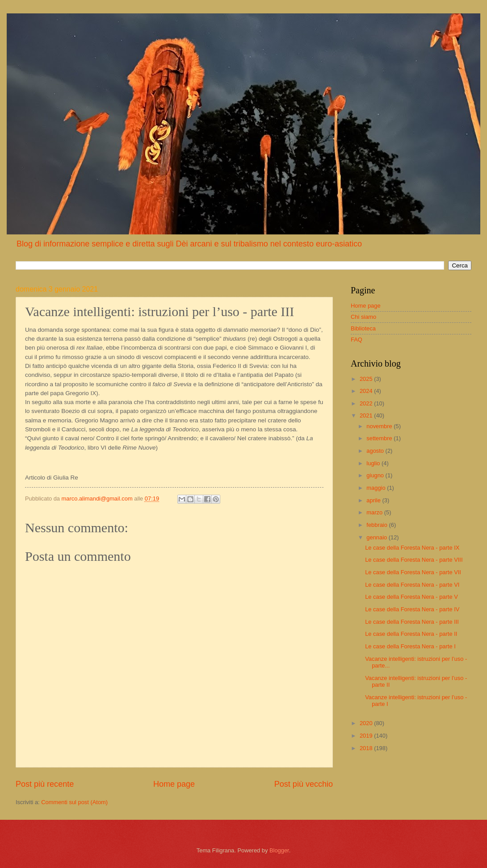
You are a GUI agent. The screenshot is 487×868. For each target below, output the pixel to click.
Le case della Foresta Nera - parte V (411, 597)
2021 (367, 415)
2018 (367, 748)
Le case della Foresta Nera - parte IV (412, 609)
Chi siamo (363, 317)
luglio (374, 463)
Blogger (279, 850)
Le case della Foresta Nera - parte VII (413, 572)
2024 (367, 391)
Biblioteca (363, 328)
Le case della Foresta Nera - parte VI (412, 585)
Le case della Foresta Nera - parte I (410, 646)
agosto (376, 451)
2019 (367, 736)
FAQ (357, 340)
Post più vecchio (304, 784)
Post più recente (45, 784)
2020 (367, 723)
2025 (367, 379)
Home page (174, 784)
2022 (367, 403)
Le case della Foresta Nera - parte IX (412, 548)
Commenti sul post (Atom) (74, 802)
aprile (374, 500)
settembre (380, 438)
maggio (377, 488)
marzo (375, 512)
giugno (376, 475)
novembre (380, 426)
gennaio (377, 537)
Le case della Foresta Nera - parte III (412, 622)
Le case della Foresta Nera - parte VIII (414, 560)
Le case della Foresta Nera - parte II (411, 634)
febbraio (378, 525)
